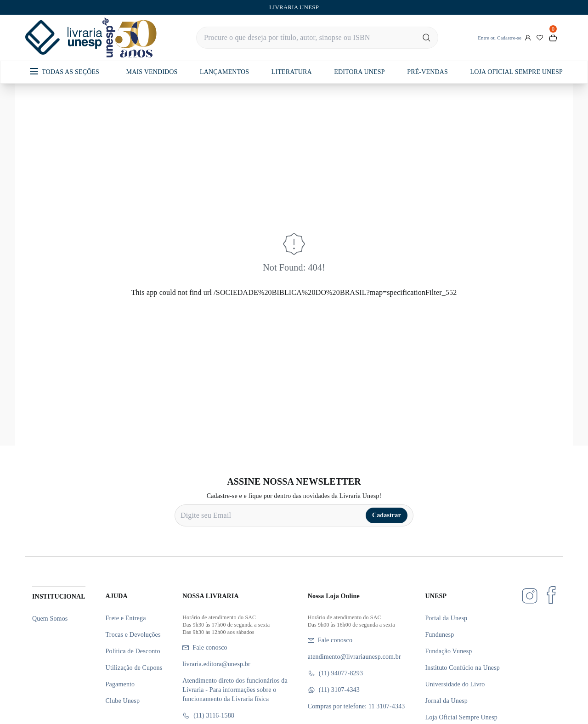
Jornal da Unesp (446, 701)
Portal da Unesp (446, 618)
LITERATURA (292, 72)
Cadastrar (387, 515)
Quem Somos (50, 619)
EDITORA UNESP (359, 72)
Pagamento (120, 684)
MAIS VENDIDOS (152, 72)
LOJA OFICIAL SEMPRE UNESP (516, 72)
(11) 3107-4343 (334, 690)
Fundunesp (439, 635)
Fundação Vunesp (448, 651)
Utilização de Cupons (134, 668)
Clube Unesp (123, 701)
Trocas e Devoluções (133, 635)
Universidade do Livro (455, 684)
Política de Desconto (133, 651)
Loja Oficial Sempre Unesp (461, 717)
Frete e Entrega (126, 618)
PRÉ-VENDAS (427, 72)
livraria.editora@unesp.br (216, 664)
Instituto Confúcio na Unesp (462, 668)
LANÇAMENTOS (224, 72)
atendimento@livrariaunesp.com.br (354, 657)
